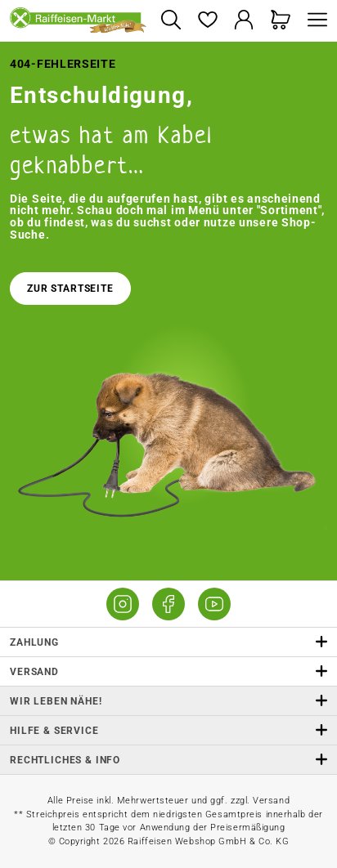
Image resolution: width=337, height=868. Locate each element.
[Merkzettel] (207, 21)
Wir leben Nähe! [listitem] (168, 701)
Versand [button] (168, 671)
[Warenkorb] (281, 21)
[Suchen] (171, 21)
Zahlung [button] (168, 642)
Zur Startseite (70, 289)
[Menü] (313, 21)
